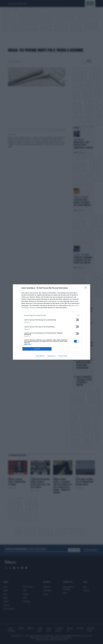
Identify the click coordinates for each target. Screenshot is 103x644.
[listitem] (51, 315)
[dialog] (51, 322)
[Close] (86, 288)
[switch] (76, 320)
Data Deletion (40, 356)
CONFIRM (37, 349)
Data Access (51, 356)
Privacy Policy (63, 356)
